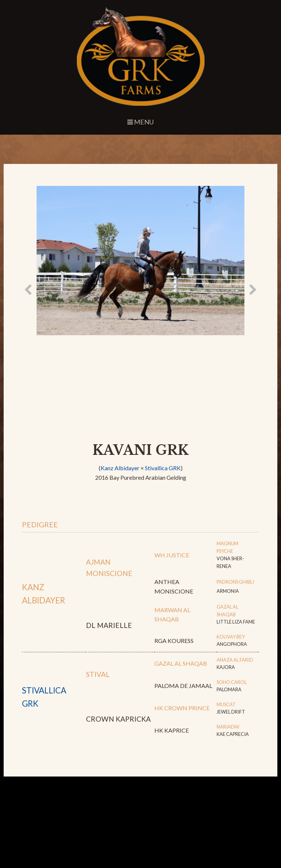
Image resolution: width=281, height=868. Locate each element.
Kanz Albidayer (120, 468)
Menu (140, 122)
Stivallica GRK (163, 468)
